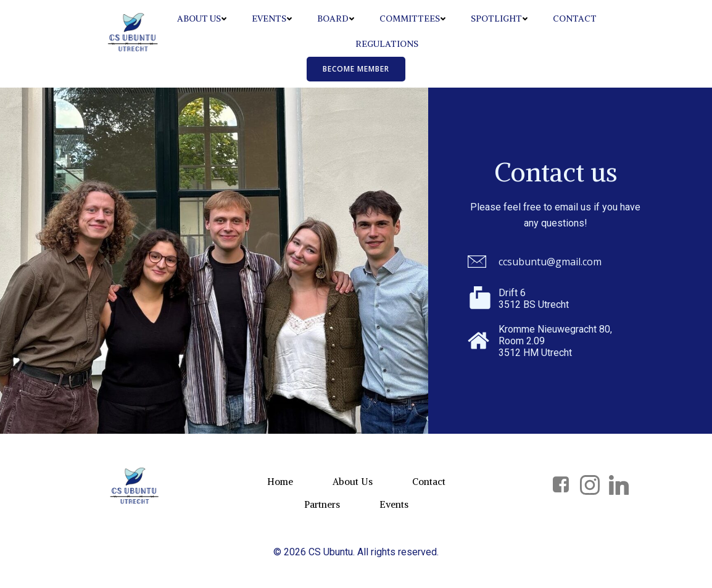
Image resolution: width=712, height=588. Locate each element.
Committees (413, 19)
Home (280, 482)
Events (272, 19)
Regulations (387, 44)
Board (336, 19)
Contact (575, 19)
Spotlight (499, 19)
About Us (202, 19)
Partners (322, 504)
